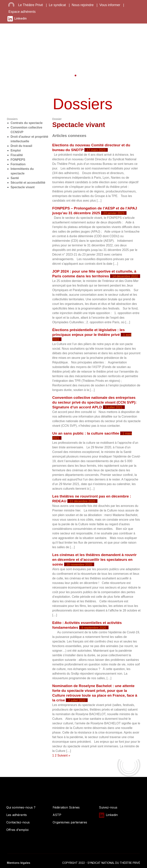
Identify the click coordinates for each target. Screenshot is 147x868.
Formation (18, 164)
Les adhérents (17, 815)
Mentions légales (19, 863)
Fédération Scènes (66, 807)
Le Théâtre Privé (31, 5)
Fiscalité (17, 155)
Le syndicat (57, 5)
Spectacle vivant (22, 187)
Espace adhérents (22, 12)
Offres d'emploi (17, 830)
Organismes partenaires (70, 822)
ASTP (57, 815)
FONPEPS (18, 160)
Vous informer (110, 5)
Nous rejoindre (83, 5)
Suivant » (64, 755)
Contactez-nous (18, 822)
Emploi (16, 150)
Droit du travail (21, 146)
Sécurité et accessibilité (28, 183)
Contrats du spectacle (27, 123)
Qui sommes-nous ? (21, 807)
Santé (15, 178)
